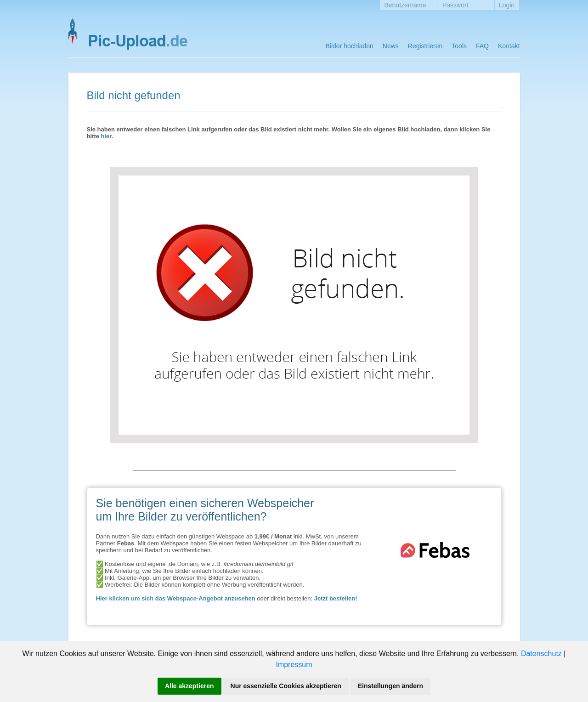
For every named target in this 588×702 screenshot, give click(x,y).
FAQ (482, 46)
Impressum (294, 665)
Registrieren (425, 46)
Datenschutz (541, 654)
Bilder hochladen (350, 46)
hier (106, 136)
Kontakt (509, 46)
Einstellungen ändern (390, 686)
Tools (459, 46)
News (391, 46)
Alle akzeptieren (189, 686)
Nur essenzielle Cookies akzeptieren (286, 686)
